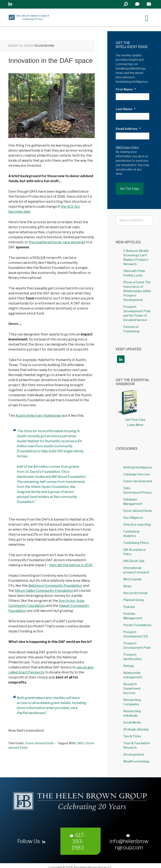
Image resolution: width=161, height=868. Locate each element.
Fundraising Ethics (136, 539)
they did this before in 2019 (71, 565)
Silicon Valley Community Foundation (44, 591)
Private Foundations (137, 621)
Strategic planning (136, 726)
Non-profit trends (136, 589)
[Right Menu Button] (147, 18)
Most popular (132, 576)
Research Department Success (132, 685)
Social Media (132, 719)
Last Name (126, 109)
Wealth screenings (136, 758)
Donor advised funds (40, 743)
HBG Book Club (134, 557)
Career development (138, 478)
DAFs (80, 743)
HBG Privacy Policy (127, 147)
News (127, 582)
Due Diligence (133, 514)
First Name (126, 89)
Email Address (128, 129)
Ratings (129, 662)
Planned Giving (134, 596)
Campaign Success (137, 471)
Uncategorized (134, 751)
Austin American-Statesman (38, 416)
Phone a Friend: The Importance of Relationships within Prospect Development (137, 287)
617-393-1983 (78, 838)
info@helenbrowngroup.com (129, 839)
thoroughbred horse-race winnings (57, 242)
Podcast (129, 603)
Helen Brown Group (47, 19)
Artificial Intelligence (138, 464)
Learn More (135, 421)
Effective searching (137, 521)
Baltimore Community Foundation (55, 586)
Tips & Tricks (132, 733)
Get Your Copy (135, 416)
